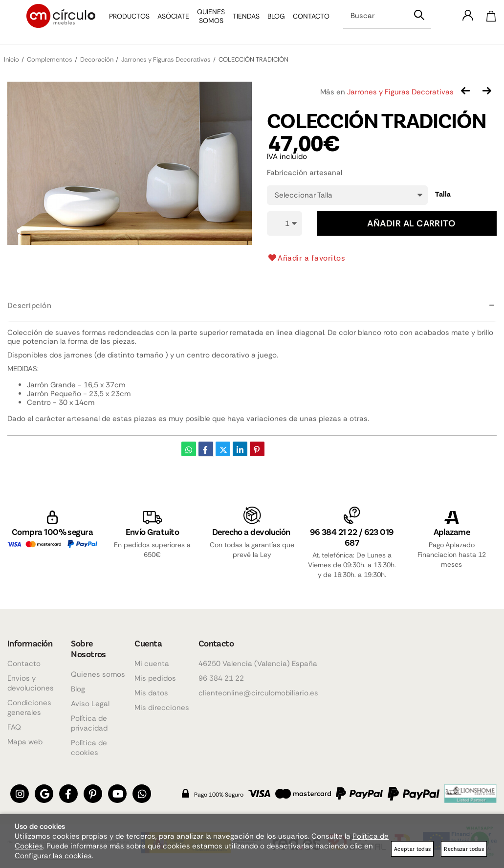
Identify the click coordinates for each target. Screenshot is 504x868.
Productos (124, 22)
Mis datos (151, 693)
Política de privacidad (89, 723)
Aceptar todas (412, 849)
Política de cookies (89, 748)
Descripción (29, 305)
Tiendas (241, 22)
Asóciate (168, 22)
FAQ (14, 727)
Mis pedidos (155, 678)
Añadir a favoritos (306, 258)
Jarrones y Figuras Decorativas (400, 92)
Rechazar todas (464, 849)
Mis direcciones (162, 708)
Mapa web (25, 742)
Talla (443, 194)
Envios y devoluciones (31, 683)
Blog (271, 22)
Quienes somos (98, 674)
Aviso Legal (90, 704)
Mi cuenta (152, 664)
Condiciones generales (29, 708)
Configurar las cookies (53, 856)
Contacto (306, 22)
